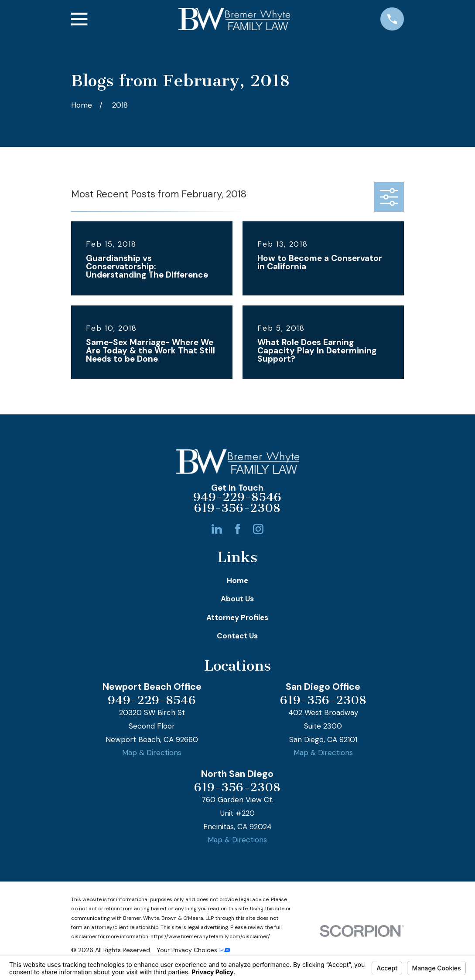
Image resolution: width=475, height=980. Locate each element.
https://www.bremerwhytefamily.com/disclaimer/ (210, 936)
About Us (237, 599)
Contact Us (237, 636)
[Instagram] (258, 529)
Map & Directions (152, 753)
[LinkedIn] (217, 529)
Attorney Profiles (237, 617)
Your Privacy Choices (193, 950)
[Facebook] (238, 529)
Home (237, 580)
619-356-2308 (237, 509)
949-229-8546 (237, 498)
